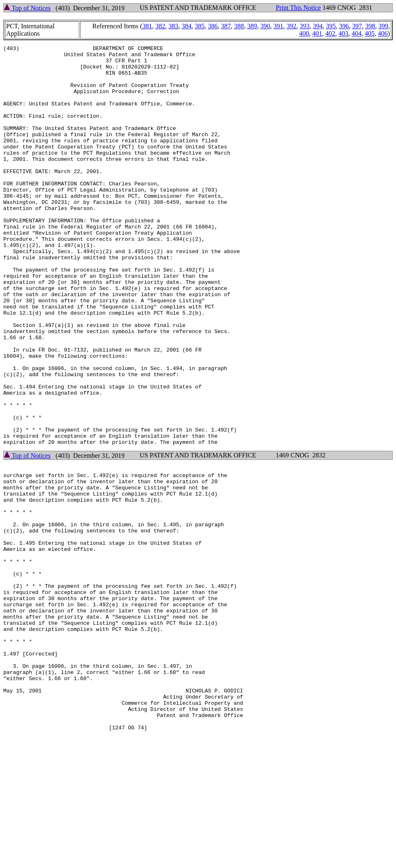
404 (357, 33)
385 (200, 26)
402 (330, 33)
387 (226, 26)
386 (213, 26)
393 (305, 26)
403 (344, 33)
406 (383, 33)
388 (239, 26)
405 (370, 33)
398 (370, 26)
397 (357, 26)
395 (331, 26)
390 (265, 26)
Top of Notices (27, 8)
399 (383, 26)
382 (160, 26)
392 (291, 26)
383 (173, 26)
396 (344, 26)
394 (318, 26)
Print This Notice (298, 8)
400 (304, 33)
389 (252, 26)
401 (317, 33)
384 (187, 26)
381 (147, 26)
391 (278, 26)
